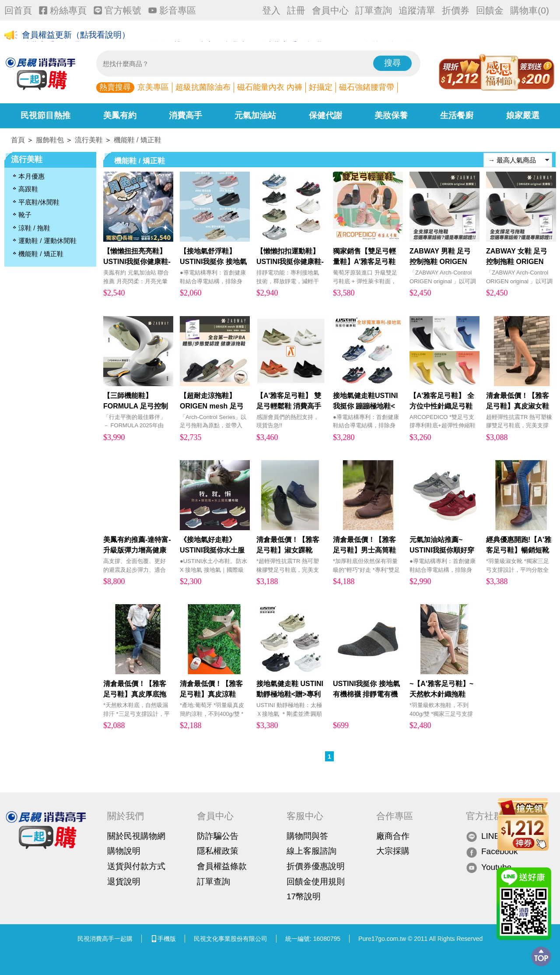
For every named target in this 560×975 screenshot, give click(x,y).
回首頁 (18, 10)
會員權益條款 (222, 866)
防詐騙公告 (218, 836)
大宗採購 (393, 851)
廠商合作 (393, 836)
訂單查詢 (374, 10)
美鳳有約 (120, 115)
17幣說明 (304, 896)
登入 (271, 10)
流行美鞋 (89, 140)
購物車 (530, 10)
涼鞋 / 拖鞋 (34, 228)
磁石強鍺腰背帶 (367, 87)
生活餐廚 (457, 115)
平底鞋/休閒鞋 (39, 202)
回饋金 (490, 10)
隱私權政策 (218, 851)
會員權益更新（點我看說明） (76, 36)
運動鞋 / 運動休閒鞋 (47, 241)
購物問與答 (307, 836)
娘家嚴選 (523, 115)
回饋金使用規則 (316, 882)
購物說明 (124, 851)
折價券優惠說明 (316, 866)
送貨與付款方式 (136, 866)
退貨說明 (124, 882)
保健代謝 (325, 115)
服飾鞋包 (50, 140)
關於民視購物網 (136, 836)
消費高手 (185, 115)
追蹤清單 (417, 10)
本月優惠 (31, 176)
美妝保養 (391, 115)
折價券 (456, 10)
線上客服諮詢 (311, 851)
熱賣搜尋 (115, 87)
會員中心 (330, 10)
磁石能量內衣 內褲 (270, 87)
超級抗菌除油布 (203, 87)
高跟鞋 (28, 189)
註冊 (296, 10)
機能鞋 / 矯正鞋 (138, 140)
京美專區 (153, 87)
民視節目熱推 (45, 115)
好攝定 (321, 87)
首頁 (18, 140)
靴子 (25, 215)
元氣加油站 (255, 115)
